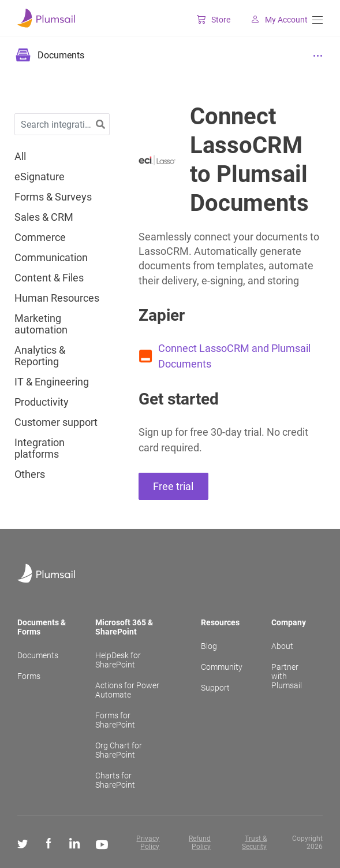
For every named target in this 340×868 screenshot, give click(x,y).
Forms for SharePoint (115, 720)
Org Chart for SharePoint (119, 750)
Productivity (42, 402)
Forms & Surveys (53, 197)
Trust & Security (254, 843)
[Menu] (317, 20)
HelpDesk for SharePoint (118, 660)
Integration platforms (40, 448)
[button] (100, 125)
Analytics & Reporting (40, 356)
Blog (209, 646)
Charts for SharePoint (115, 780)
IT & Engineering (52, 382)
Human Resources (57, 298)
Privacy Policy (148, 843)
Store (207, 20)
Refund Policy (200, 843)
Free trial (173, 486)
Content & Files (49, 278)
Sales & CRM (44, 217)
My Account (272, 20)
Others (30, 474)
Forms (29, 676)
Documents (38, 655)
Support (215, 688)
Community (222, 667)
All (20, 157)
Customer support (56, 422)
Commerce (40, 238)
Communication (51, 258)
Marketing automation (41, 324)
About (282, 646)
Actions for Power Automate (127, 690)
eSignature (40, 177)
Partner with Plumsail (287, 676)
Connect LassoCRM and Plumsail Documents (234, 356)
